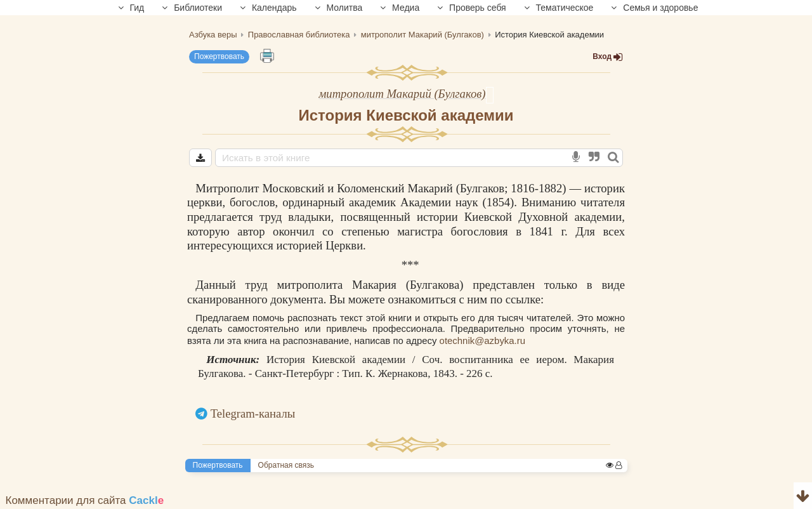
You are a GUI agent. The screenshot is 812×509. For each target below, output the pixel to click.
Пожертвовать (219, 56)
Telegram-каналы (253, 413)
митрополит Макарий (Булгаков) (402, 94)
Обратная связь (286, 465)
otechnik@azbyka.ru (482, 340)
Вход (608, 57)
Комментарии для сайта (85, 500)
